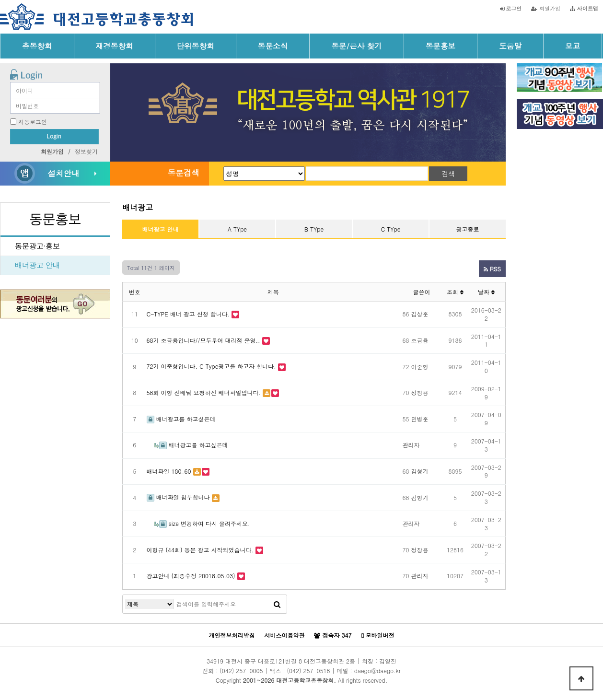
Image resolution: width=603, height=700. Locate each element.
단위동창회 (196, 46)
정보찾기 (86, 151)
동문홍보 (441, 46)
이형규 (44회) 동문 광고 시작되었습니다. (200, 550)
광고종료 (468, 229)
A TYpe (237, 229)
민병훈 (420, 419)
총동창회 (37, 46)
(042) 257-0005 (241, 671)
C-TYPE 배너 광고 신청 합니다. (188, 314)
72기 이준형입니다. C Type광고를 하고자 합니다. (211, 366)
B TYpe (314, 229)
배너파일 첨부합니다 (178, 497)
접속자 (333, 635)
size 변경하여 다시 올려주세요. (202, 523)
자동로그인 (33, 122)
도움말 (510, 46)
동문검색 (184, 173)
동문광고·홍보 (37, 246)
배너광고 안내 (37, 265)
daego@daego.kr (377, 671)
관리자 (411, 445)
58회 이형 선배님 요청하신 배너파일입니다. (204, 392)
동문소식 (273, 46)
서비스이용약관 (284, 635)
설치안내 (63, 173)
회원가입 (546, 8)
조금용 (420, 340)
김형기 (420, 471)
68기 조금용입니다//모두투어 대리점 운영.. (203, 340)
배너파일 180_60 (169, 471)
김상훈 (420, 314)
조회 (455, 292)
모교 (573, 46)
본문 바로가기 (0, 0)
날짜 (486, 292)
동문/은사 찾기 (356, 46)
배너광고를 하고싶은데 (181, 419)
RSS (492, 269)
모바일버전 (378, 635)
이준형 (420, 367)
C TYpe (391, 229)
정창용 (420, 392)
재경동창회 (115, 46)
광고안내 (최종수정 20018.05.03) (191, 576)
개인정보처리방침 (232, 635)
